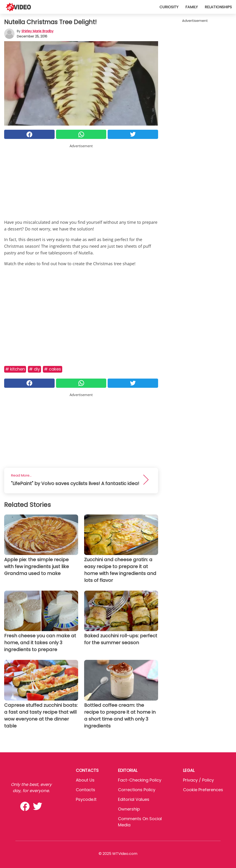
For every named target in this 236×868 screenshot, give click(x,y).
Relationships (218, 7)
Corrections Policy (137, 790)
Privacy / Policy (198, 780)
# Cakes (53, 369)
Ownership (129, 809)
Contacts (86, 790)
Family (192, 7)
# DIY (34, 369)
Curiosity (169, 7)
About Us (85, 780)
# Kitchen (15, 369)
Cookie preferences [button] (203, 790)
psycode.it (86, 799)
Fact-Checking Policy (140, 780)
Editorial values (134, 799)
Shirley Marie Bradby (37, 31)
